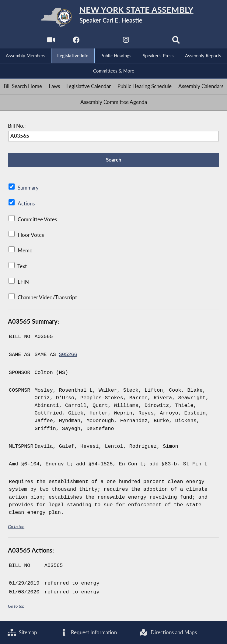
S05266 (68, 355)
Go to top (16, 526)
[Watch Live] (51, 42)
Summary (28, 188)
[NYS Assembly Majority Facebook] (76, 42)
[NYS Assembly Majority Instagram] (126, 42)
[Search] (176, 42)
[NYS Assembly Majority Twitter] (101, 42)
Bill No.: (17, 126)
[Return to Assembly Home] (113, 17)
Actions (26, 204)
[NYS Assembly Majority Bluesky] (151, 42)
